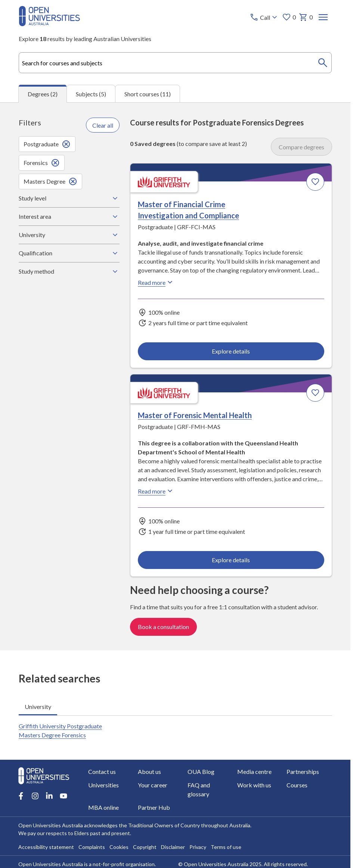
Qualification (69, 253)
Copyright (145, 847)
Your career (153, 785)
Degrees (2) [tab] (43, 94)
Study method (69, 271)
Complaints (92, 847)
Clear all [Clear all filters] (103, 125)
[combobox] (175, 63)
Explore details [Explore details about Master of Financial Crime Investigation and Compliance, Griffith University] (231, 351)
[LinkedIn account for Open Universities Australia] (49, 796)
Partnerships (303, 771)
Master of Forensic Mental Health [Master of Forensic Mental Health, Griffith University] (195, 416)
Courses (297, 785)
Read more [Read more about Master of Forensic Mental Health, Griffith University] (156, 491)
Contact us (102, 771)
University (69, 235)
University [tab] (38, 707)
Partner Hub (154, 807)
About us (149, 771)
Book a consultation (163, 627)
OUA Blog (201, 771)
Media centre (254, 771)
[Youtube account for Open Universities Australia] (64, 796)
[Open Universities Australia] (49, 24)
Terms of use (226, 847)
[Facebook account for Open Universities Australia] (21, 796)
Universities (103, 785)
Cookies (119, 847)
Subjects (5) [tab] (91, 94)
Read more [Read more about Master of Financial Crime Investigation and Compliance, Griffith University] (156, 282)
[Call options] (264, 17)
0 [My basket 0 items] (305, 17)
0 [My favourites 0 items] (289, 17)
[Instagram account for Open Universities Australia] (35, 796)
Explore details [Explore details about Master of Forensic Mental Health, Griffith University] (231, 560)
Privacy (198, 847)
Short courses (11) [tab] (148, 94)
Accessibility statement (46, 847)
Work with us (254, 785)
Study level (69, 198)
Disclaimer (173, 847)
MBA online (103, 807)
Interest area (69, 217)
